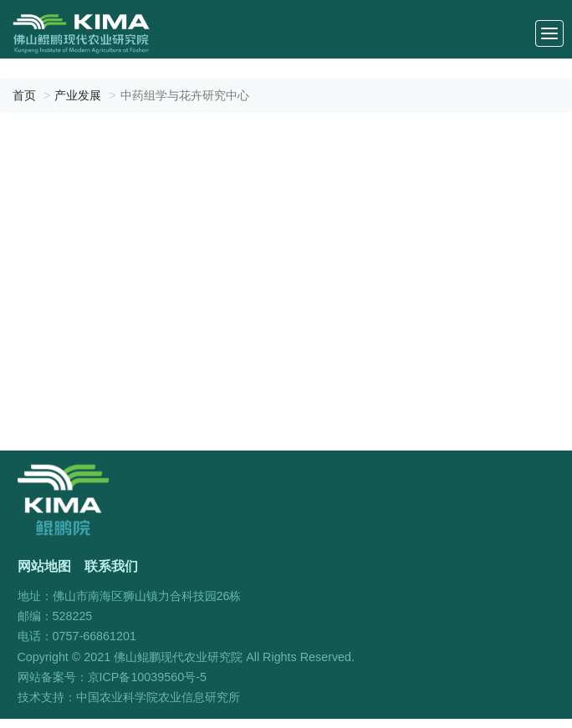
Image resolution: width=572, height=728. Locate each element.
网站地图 (44, 566)
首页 (24, 95)
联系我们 (111, 566)
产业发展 (78, 95)
